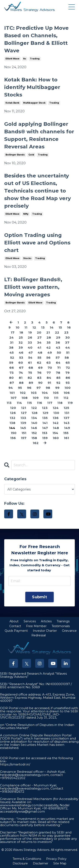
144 (12, 428)
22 (57, 332)
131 (67, 413)
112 (66, 398)
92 (58, 383)
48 (40, 352)
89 (31, 383)
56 (48, 358)
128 (35, 413)
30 (68, 337)
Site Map (60, 863)
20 (39, 332)
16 (69, 327)
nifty (26, 214)
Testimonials (61, 626)
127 (24, 413)
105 (56, 393)
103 (34, 393)
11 (26, 327)
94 (11, 388)
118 (60, 403)
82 (30, 378)
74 (21, 373)
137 (66, 418)
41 (39, 347)
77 (49, 373)
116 (39, 403)
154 (55, 433)
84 (49, 378)
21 (48, 332)
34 (39, 342)
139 (23, 423)
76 (39, 373)
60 (21, 363)
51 (68, 352)
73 (12, 373)
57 (58, 358)
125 (66, 408)
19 (30, 332)
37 (67, 342)
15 (60, 327)
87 (12, 383)
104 (45, 393)
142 (56, 423)
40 (30, 347)
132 (13, 418)
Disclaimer (41, 863)
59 (11, 363)
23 (66, 332)
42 (49, 347)
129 (45, 413)
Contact (15, 626)
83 (39, 378)
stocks (27, 258)
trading (35, 59)
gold (31, 155)
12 (34, 327)
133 (23, 418)
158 (34, 438)
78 (58, 373)
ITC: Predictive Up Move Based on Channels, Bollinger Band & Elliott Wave (36, 39)
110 (46, 398)
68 (31, 368)
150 (14, 433)
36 (58, 342)
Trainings (63, 621)
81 (21, 378)
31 (12, 342)
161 (66, 438)
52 (12, 358)
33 (30, 342)
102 (23, 393)
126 (13, 413)
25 (21, 337)
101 (12, 393)
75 (30, 373)
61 (30, 363)
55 (39, 358)
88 (21, 383)
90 (40, 383)
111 (56, 398)
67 (21, 368)
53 (21, 358)
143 (67, 423)
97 (39, 388)
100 (68, 388)
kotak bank (12, 103)
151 (24, 433)
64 (58, 363)
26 (30, 337)
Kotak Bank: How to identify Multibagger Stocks (32, 87)
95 (20, 388)
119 (70, 403)
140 (34, 423)
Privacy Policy (56, 859)
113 (9, 403)
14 (52, 327)
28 (49, 337)
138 (12, 423)
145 (23, 428)
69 (40, 368)
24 (11, 337)
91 (49, 383)
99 (57, 388)
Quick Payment (16, 631)
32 (21, 342)
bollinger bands (15, 155)
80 (11, 378)
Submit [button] (39, 597)
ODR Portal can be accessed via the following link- (36, 760)
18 (21, 332)
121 (24, 408)
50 (59, 352)
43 (58, 347)
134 (34, 418)
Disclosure (20, 863)
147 (45, 428)
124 (56, 408)
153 (45, 433)
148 (56, 428)
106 (67, 393)
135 (45, 418)
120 (13, 408)
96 (29, 388)
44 (68, 347)
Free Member (36, 626)
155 (66, 433)
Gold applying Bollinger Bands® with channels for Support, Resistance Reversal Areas (39, 135)
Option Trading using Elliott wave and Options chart (37, 243)
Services (30, 621)
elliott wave (12, 59)
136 (56, 418)
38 (11, 347)
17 (13, 332)
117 (50, 403)
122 (34, 408)
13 (43, 327)
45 (12, 352)
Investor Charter (45, 631)
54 (30, 358)
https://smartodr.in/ (15, 764)
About (14, 621)
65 (68, 363)
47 (31, 352)
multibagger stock (34, 103)
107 (13, 398)
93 (68, 383)
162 (36, 443)
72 (68, 368)
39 (21, 347)
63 (49, 363)
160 (56, 438)
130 (56, 413)
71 (59, 368)
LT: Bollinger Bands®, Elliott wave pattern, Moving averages (33, 287)
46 (21, 352)
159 (45, 438)
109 (36, 398)
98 (48, 388)
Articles (46, 621)
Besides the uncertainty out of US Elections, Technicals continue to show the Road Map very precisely (37, 191)
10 (17, 327)
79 (67, 373)
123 (45, 408)
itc (25, 59)
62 (39, 363)
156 (13, 438)
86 (68, 378)
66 (12, 368)
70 (50, 368)
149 (67, 428)
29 (58, 337)
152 (34, 433)
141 (45, 423)
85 (58, 378)
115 (29, 403)
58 (67, 358)
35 (49, 342)
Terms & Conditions (27, 859)
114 (19, 403)
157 (24, 438)
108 (25, 398)
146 (34, 428)
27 (39, 337)
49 (50, 352)
